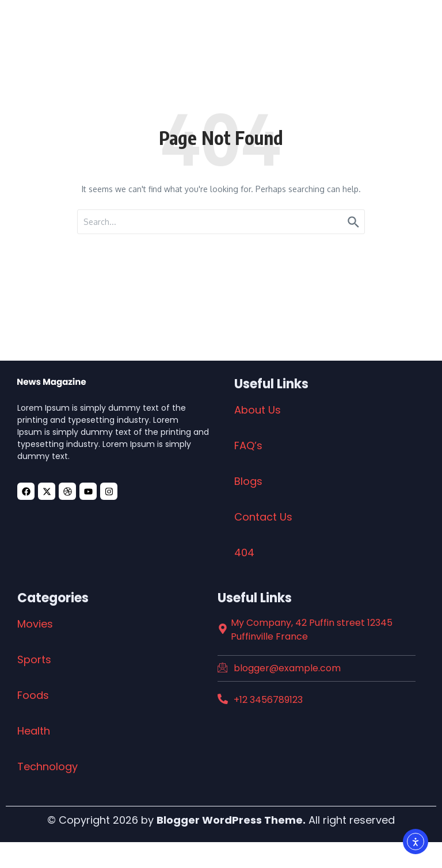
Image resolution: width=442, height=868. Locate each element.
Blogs (248, 481)
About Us (258, 410)
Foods (33, 695)
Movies (35, 624)
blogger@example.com (287, 668)
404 (244, 552)
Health (34, 731)
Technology (47, 766)
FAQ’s (248, 446)
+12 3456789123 (268, 700)
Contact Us (263, 517)
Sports (34, 659)
